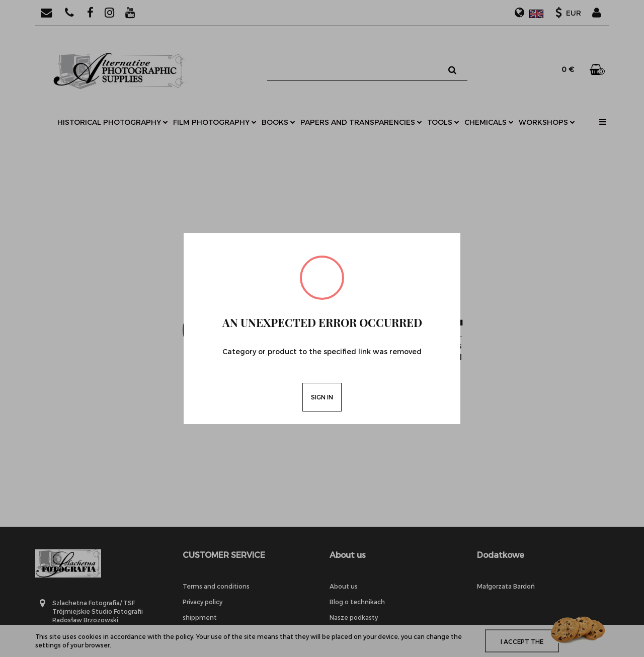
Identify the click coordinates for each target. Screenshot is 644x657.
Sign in (322, 397)
